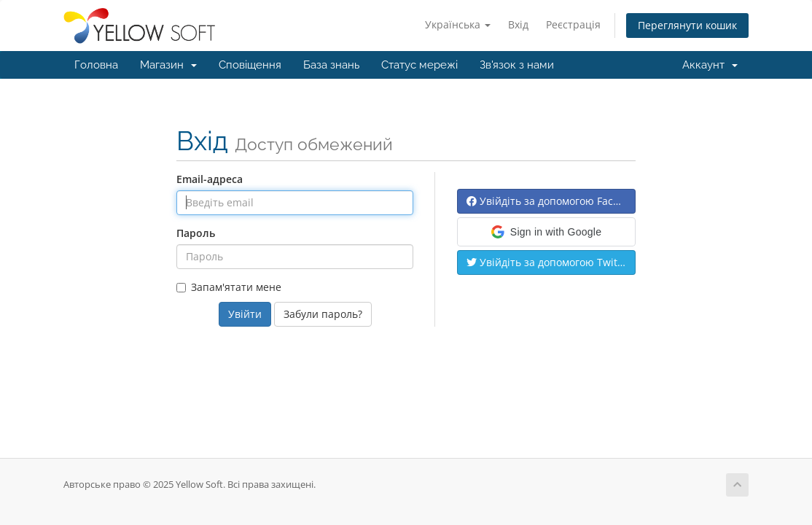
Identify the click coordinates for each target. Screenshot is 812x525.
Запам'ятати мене (229, 287)
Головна (96, 65)
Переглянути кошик (687, 25)
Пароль (196, 233)
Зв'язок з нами (517, 65)
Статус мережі (419, 65)
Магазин (168, 65)
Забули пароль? (323, 314)
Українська (458, 24)
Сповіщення (250, 65)
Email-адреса (210, 179)
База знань (331, 65)
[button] (546, 232)
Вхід (518, 24)
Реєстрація (573, 24)
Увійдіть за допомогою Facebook (551, 201)
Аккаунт (710, 65)
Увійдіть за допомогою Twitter (549, 262)
